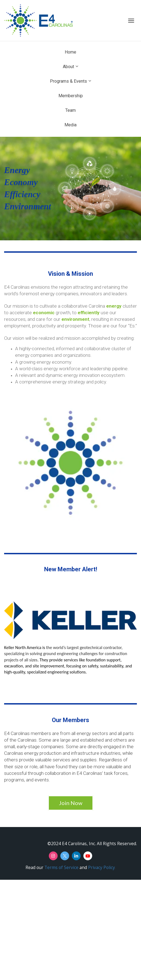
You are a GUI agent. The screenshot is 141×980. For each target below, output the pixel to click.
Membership (71, 96)
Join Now (71, 803)
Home (70, 52)
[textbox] (70, 188)
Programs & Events (68, 81)
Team (70, 110)
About (68, 67)
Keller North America (23, 648)
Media (70, 125)
